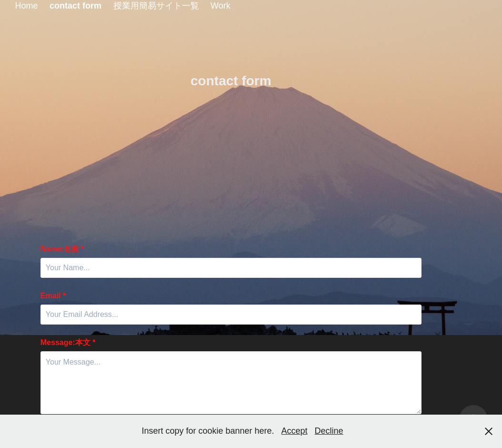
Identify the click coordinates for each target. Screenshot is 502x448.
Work (221, 6)
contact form (75, 6)
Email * (53, 296)
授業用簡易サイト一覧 (156, 6)
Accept (295, 431)
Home (27, 6)
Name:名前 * (62, 249)
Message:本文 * (68, 343)
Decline (329, 431)
